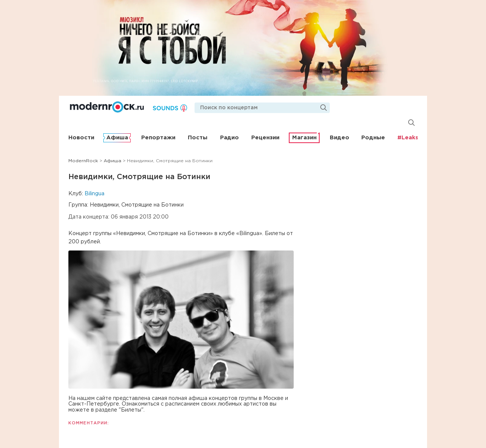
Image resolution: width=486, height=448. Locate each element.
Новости (81, 138)
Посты (198, 138)
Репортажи (158, 138)
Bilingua (94, 194)
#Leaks (408, 138)
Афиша (117, 138)
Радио (229, 138)
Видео (340, 138)
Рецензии (265, 138)
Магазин (304, 138)
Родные (373, 138)
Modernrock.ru (107, 107)
